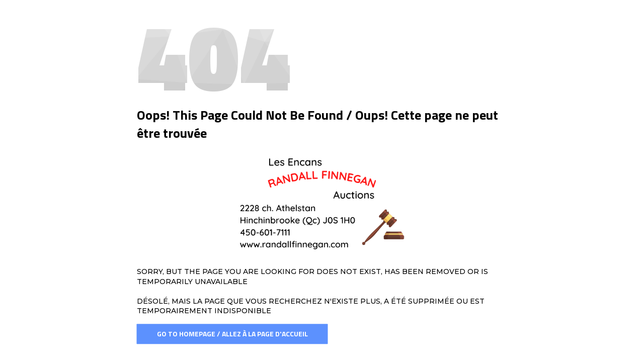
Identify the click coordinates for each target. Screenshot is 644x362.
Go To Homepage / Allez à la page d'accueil (232, 334)
